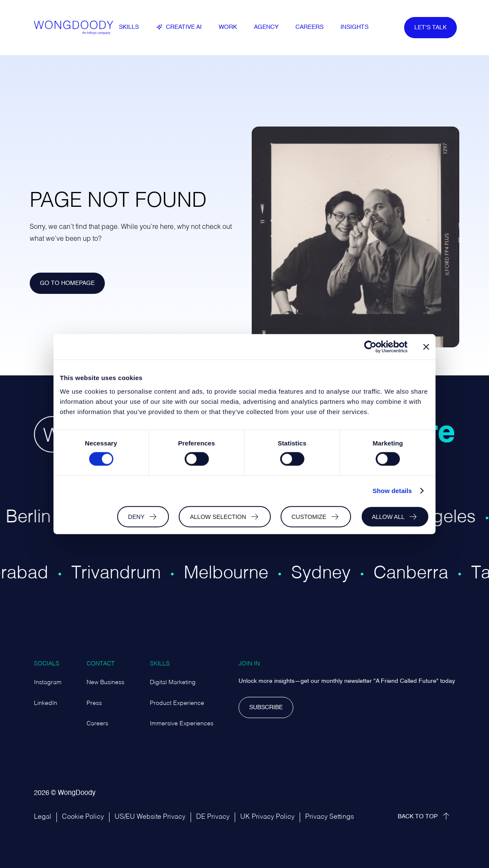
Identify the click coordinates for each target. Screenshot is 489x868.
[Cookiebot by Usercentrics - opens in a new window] (370, 347)
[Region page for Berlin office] (37, 528)
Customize (309, 516)
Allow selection (218, 516)
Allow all (388, 516)
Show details (392, 491)
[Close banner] (426, 347)
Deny (136, 516)
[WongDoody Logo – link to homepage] (76, 28)
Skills (160, 664)
